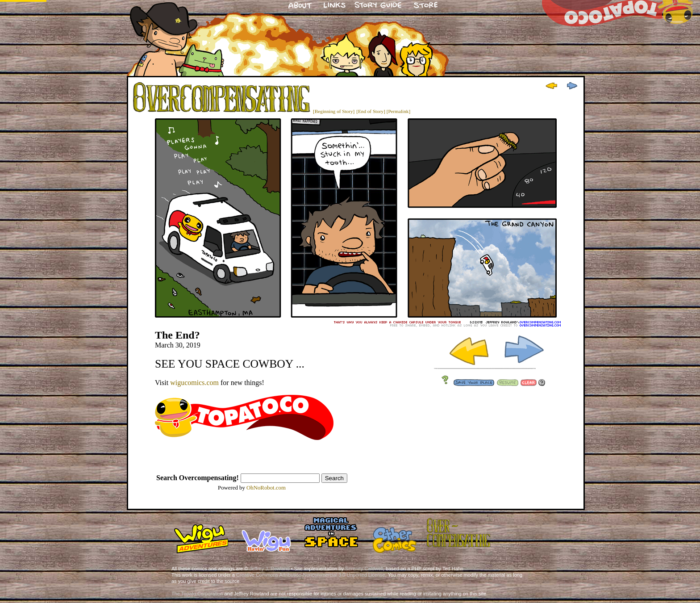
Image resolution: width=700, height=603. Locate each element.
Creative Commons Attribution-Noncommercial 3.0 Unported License (311, 575)
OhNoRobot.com (266, 488)
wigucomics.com (194, 383)
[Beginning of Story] (334, 111)
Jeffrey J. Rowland (269, 569)
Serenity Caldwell (364, 569)
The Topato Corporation (197, 594)
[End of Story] (371, 111)
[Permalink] (398, 111)
